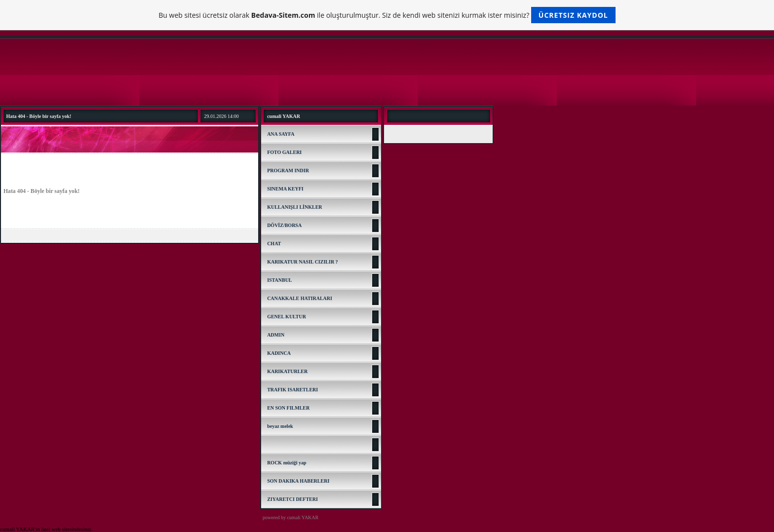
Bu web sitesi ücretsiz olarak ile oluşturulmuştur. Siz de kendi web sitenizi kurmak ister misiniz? (387, 15)
